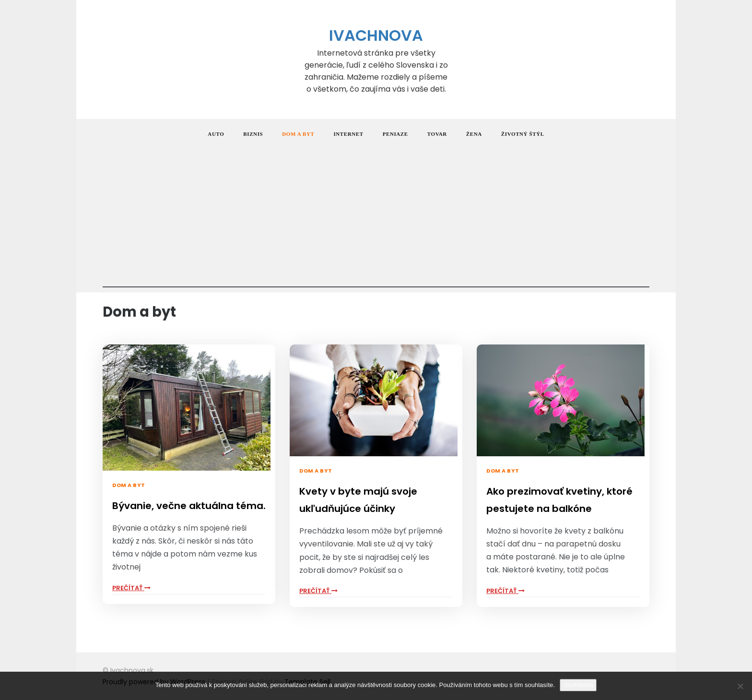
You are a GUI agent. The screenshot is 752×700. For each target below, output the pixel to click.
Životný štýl (523, 134)
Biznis (253, 134)
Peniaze (395, 134)
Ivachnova (376, 35)
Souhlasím (578, 685)
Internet (348, 134)
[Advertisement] (376, 220)
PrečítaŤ (131, 588)
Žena (474, 134)
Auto (216, 134)
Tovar (437, 134)
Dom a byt (298, 134)
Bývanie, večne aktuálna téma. (189, 506)
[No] (740, 686)
